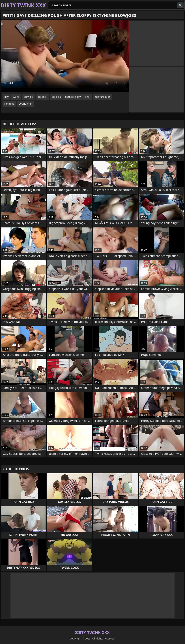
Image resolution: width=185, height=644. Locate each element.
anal (88, 97)
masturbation (103, 97)
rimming (9, 104)
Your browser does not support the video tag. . (65, 56)
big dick (56, 97)
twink (16, 97)
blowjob (28, 97)
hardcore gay (73, 97)
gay (7, 97)
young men (26, 104)
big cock (42, 97)
